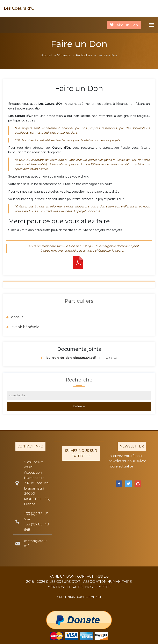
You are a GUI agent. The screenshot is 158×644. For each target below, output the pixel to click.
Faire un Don (124, 25)
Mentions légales (65, 587)
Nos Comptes (98, 587)
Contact (85, 576)
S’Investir (64, 55)
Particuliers (84, 55)
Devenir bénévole (24, 327)
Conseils (16, 317)
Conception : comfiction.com (79, 597)
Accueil (46, 55)
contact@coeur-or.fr (36, 543)
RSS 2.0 (102, 576)
